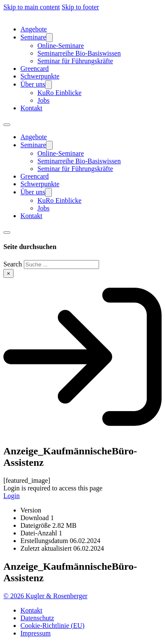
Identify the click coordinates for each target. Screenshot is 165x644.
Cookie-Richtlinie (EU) (53, 626)
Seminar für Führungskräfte (75, 61)
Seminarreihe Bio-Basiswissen (79, 53)
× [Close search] (9, 273)
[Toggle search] (7, 232)
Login (11, 496)
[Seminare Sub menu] (49, 38)
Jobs (43, 100)
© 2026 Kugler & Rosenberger (46, 596)
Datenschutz (37, 618)
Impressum (36, 633)
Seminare (33, 37)
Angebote (34, 29)
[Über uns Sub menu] (48, 85)
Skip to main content (32, 7)
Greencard (35, 69)
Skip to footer (80, 7)
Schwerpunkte (40, 76)
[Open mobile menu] (7, 125)
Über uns (33, 84)
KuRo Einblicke (60, 93)
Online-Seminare (61, 46)
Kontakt (31, 108)
